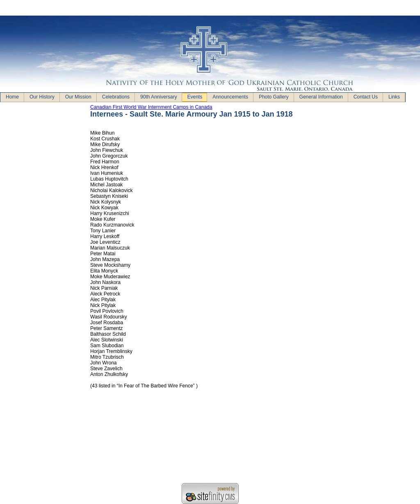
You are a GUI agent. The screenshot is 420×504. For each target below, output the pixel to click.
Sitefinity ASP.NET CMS (210, 494)
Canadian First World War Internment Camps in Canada (151, 107)
